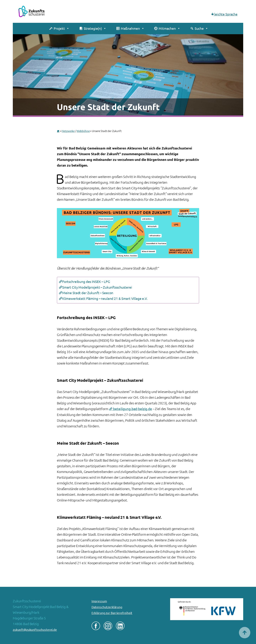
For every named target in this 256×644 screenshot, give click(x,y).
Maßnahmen (133, 29)
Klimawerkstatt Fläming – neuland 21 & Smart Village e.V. (105, 299)
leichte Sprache (225, 14)
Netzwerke (68, 131)
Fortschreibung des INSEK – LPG (86, 282)
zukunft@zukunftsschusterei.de (35, 630)
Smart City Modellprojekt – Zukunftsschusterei (97, 287)
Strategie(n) (95, 29)
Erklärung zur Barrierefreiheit (112, 613)
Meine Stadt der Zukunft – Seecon (88, 293)
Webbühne (83, 131)
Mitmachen (169, 29)
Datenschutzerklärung (107, 607)
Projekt (62, 29)
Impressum (99, 601)
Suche (201, 29)
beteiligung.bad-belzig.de (132, 409)
